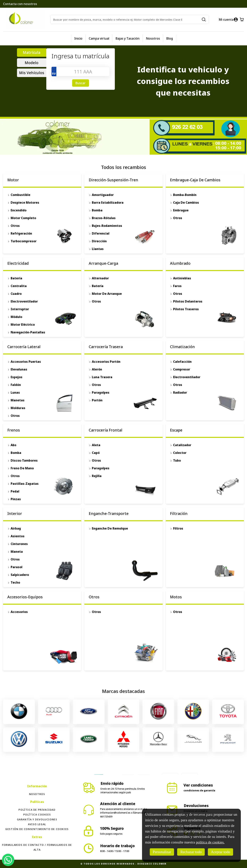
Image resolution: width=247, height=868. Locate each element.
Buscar (80, 83)
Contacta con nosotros (20, 4)
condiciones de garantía (199, 790)
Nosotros (153, 38)
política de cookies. (210, 842)
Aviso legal (37, 824)
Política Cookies (37, 815)
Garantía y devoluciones (37, 819)
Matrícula (32, 52)
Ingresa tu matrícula (80, 56)
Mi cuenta (226, 19)
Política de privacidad (37, 810)
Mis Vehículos (32, 73)
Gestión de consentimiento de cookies (37, 829)
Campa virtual (99, 38)
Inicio (78, 38)
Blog (170, 38)
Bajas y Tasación (128, 38)
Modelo (32, 63)
